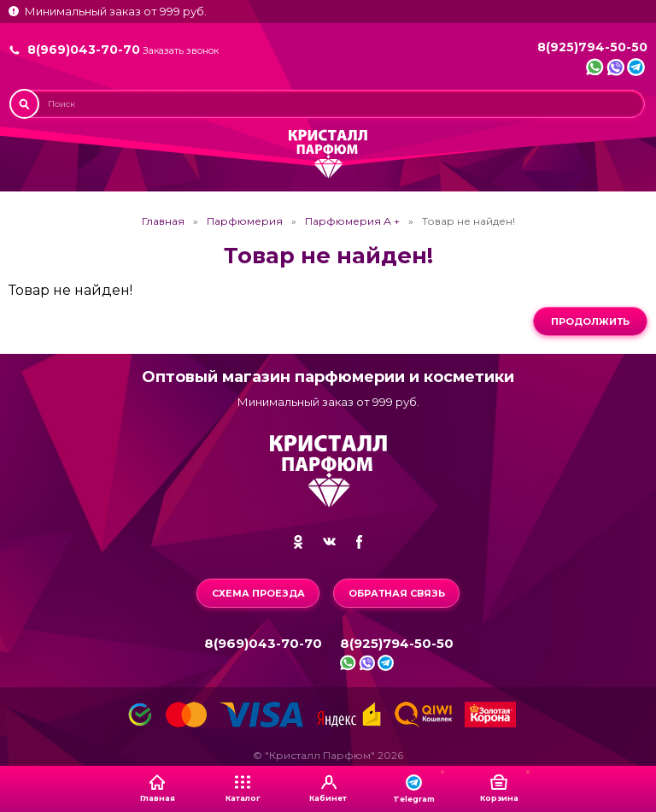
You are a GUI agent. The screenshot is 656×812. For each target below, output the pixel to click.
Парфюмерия (245, 221)
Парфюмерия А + (352, 221)
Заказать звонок (181, 51)
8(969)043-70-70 (84, 50)
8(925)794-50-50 (592, 47)
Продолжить (590, 321)
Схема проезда (258, 593)
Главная (163, 221)
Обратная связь (397, 593)
